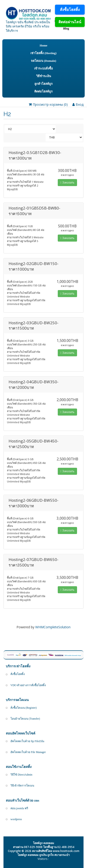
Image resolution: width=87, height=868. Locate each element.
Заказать (67, 182)
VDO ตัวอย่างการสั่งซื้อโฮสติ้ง (28, 685)
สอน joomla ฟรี (19, 808)
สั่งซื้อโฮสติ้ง (70, 10)
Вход (78, 104)
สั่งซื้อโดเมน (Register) (24, 708)
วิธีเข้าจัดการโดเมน (22, 786)
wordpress (16, 819)
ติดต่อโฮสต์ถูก (43, 91)
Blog (66, 28)
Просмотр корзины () (48, 104)
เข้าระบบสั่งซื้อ (43, 68)
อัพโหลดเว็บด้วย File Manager (28, 752)
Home (43, 45)
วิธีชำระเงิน (44, 76)
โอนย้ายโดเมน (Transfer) (25, 719)
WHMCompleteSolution (53, 627)
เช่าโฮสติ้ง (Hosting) (43, 53)
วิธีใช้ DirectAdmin (21, 775)
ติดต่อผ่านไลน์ (70, 22)
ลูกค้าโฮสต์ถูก (43, 84)
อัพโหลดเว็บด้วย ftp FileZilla (27, 741)
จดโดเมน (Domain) (43, 61)
